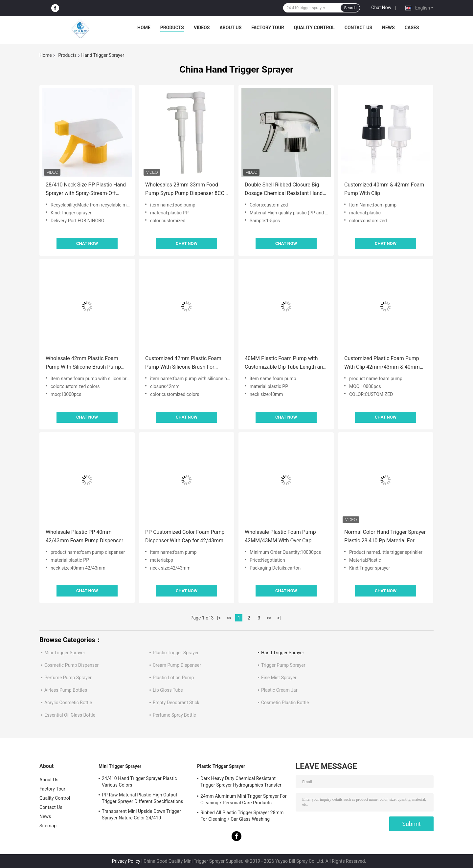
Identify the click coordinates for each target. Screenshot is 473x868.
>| (279, 618)
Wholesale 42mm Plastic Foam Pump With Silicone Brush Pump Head (83, 363)
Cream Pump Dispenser (177, 665)
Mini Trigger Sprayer (65, 653)
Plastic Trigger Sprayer (176, 653)
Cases (412, 28)
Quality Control (314, 28)
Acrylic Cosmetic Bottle (68, 703)
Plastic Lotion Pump (173, 678)
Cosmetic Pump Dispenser (71, 665)
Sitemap (48, 826)
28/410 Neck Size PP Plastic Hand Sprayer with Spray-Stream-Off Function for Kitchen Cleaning (86, 190)
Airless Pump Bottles (66, 690)
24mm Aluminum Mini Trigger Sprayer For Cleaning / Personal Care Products (244, 799)
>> (269, 618)
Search (350, 8)
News (388, 28)
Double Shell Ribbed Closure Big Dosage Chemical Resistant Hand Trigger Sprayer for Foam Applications (284, 190)
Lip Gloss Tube (168, 690)
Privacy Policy (126, 861)
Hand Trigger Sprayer (283, 653)
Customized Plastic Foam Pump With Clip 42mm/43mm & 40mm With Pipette (382, 363)
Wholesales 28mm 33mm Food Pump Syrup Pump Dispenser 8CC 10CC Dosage (185, 190)
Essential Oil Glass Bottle (70, 715)
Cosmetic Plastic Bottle (285, 703)
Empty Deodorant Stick (176, 703)
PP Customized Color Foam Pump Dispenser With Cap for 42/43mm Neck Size (185, 537)
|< (219, 618)
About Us (230, 28)
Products (172, 28)
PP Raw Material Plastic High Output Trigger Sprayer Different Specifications (143, 798)
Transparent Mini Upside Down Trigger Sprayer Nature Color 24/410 (141, 814)
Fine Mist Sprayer (279, 678)
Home (144, 28)
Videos (202, 28)
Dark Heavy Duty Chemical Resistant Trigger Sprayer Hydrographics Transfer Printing (241, 783)
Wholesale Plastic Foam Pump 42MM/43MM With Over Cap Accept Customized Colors (280, 537)
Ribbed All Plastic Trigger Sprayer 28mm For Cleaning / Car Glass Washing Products (242, 817)
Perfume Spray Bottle (174, 715)
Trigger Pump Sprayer (283, 665)
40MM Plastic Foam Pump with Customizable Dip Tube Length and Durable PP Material (285, 363)
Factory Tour (268, 28)
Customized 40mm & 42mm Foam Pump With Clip (384, 189)
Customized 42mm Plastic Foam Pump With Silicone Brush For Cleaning (183, 363)
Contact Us (358, 28)
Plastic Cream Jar (279, 690)
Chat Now (381, 8)
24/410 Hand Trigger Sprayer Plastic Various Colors (139, 782)
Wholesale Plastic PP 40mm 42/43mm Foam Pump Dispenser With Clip (84, 537)
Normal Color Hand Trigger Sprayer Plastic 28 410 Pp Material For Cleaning (385, 537)
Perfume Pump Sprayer (68, 678)
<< (229, 618)
